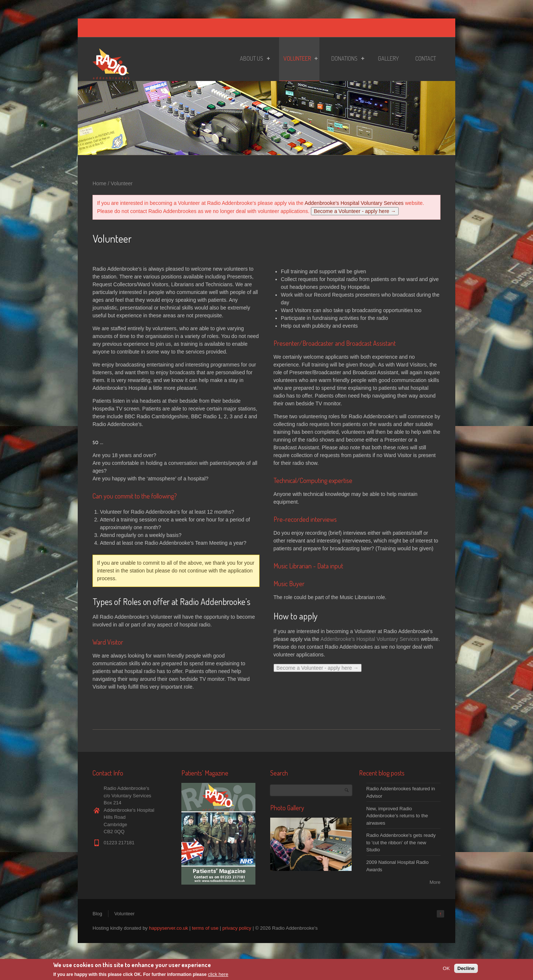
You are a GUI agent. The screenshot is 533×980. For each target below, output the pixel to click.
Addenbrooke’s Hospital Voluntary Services (354, 203)
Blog (97, 914)
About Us (253, 60)
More (435, 882)
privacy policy (237, 928)
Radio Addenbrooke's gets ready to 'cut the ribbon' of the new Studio (401, 842)
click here (218, 975)
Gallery (388, 58)
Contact (426, 58)
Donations (346, 60)
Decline (466, 968)
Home (99, 183)
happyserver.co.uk (168, 928)
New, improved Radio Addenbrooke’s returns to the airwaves (397, 816)
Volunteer (298, 60)
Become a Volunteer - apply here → (355, 211)
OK (446, 968)
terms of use (205, 928)
